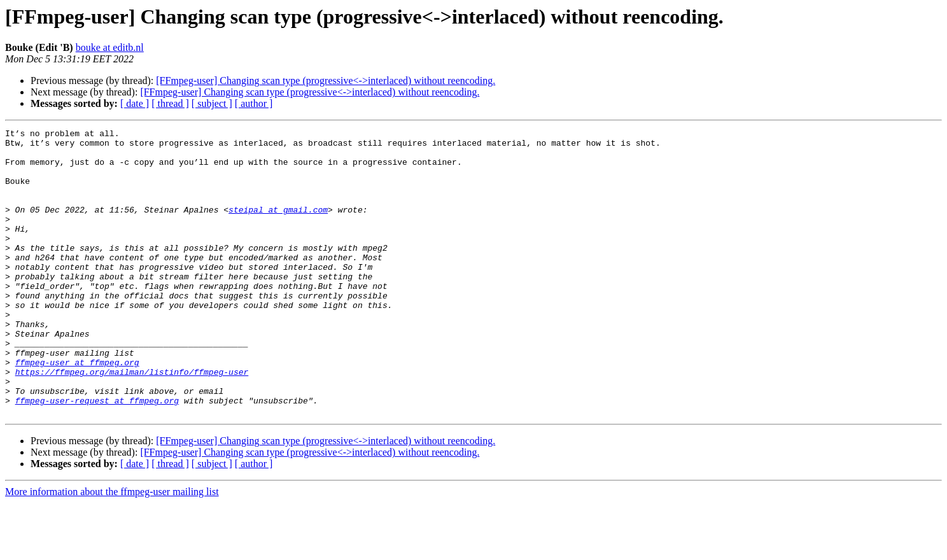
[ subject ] (212, 103)
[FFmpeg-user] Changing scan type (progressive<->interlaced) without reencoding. (326, 80)
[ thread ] (170, 103)
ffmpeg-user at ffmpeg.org (77, 410)
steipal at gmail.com (278, 227)
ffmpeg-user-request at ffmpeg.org (97, 456)
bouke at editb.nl (110, 47)
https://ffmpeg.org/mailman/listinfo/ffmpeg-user (132, 421)
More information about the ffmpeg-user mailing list (112, 549)
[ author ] (254, 103)
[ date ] (135, 103)
